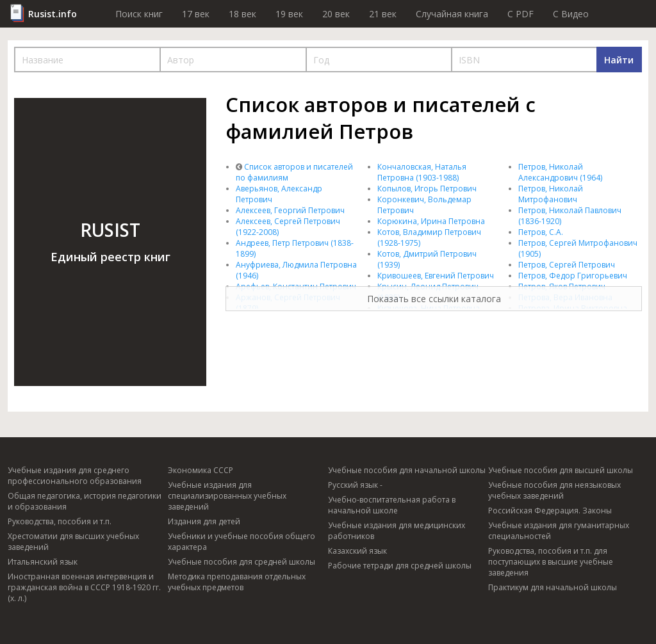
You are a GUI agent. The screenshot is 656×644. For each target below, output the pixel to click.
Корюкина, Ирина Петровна (431, 221)
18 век (242, 14)
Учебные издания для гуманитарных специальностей (559, 531)
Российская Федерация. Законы (550, 511)
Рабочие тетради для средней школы (400, 566)
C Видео (571, 14)
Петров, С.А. (541, 232)
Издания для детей (204, 521)
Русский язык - (355, 485)
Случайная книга (452, 14)
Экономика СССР (201, 470)
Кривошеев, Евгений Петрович (436, 276)
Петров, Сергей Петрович (567, 265)
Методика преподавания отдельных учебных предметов (237, 582)
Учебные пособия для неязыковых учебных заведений (554, 490)
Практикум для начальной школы (553, 587)
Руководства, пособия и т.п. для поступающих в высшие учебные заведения (551, 562)
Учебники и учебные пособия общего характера (242, 542)
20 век (336, 14)
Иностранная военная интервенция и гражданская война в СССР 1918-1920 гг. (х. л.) (84, 587)
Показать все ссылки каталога (434, 299)
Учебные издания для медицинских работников (397, 531)
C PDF (521, 14)
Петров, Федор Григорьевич (573, 276)
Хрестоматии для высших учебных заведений (73, 542)
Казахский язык (357, 551)
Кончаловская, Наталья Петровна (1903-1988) (422, 172)
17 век (196, 14)
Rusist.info (53, 14)
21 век (383, 14)
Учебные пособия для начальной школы (407, 470)
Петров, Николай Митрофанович (551, 194)
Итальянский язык (43, 562)
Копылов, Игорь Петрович (427, 189)
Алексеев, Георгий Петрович (290, 210)
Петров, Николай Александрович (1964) (560, 172)
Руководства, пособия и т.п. (60, 521)
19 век (289, 14)
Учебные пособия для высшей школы (561, 470)
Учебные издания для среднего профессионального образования (75, 476)
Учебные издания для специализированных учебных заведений (227, 496)
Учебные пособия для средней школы (242, 562)
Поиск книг (139, 14)
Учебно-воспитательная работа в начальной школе (392, 505)
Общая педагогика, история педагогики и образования (85, 501)
